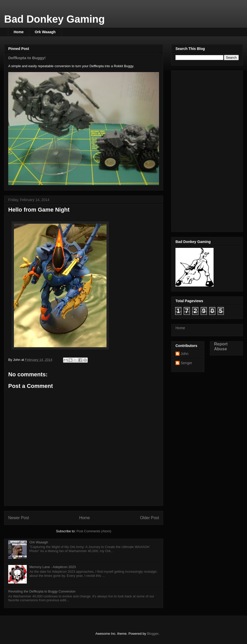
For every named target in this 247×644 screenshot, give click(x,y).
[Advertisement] (196, 150)
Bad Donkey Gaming (54, 19)
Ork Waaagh (45, 32)
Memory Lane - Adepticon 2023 (53, 567)
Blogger (153, 634)
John (184, 354)
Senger (186, 363)
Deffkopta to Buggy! (27, 58)
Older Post (149, 518)
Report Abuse (221, 346)
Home (19, 32)
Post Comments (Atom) (94, 531)
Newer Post (19, 518)
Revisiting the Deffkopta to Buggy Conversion (42, 591)
